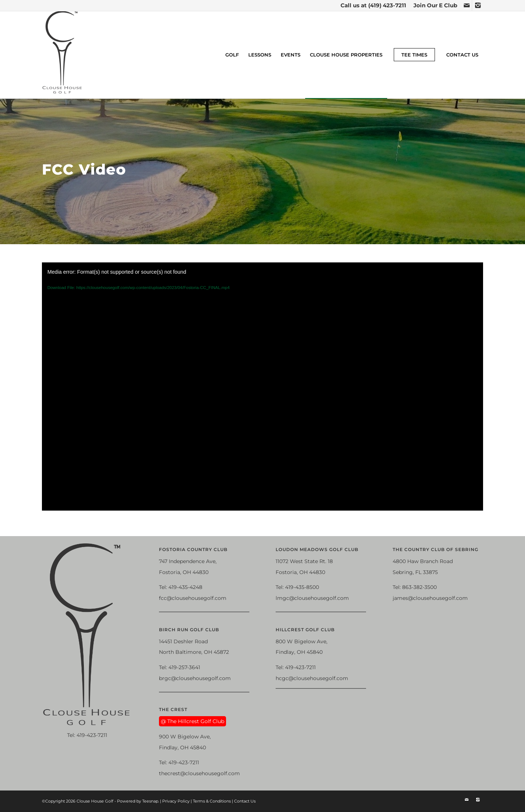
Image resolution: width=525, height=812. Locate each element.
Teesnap (150, 801)
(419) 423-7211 (387, 5)
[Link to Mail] (466, 5)
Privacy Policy (176, 801)
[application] (262, 387)
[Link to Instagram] (478, 5)
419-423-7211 (92, 735)
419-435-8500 (302, 587)
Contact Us (245, 801)
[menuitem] (433, 5)
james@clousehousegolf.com (430, 598)
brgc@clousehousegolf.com (195, 678)
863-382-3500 (419, 587)
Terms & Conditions (212, 801)
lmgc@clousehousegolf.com (312, 598)
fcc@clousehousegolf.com (193, 598)
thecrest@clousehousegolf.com (199, 773)
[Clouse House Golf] (63, 55)
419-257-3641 (184, 667)
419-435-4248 (185, 587)
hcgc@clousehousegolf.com (312, 678)
